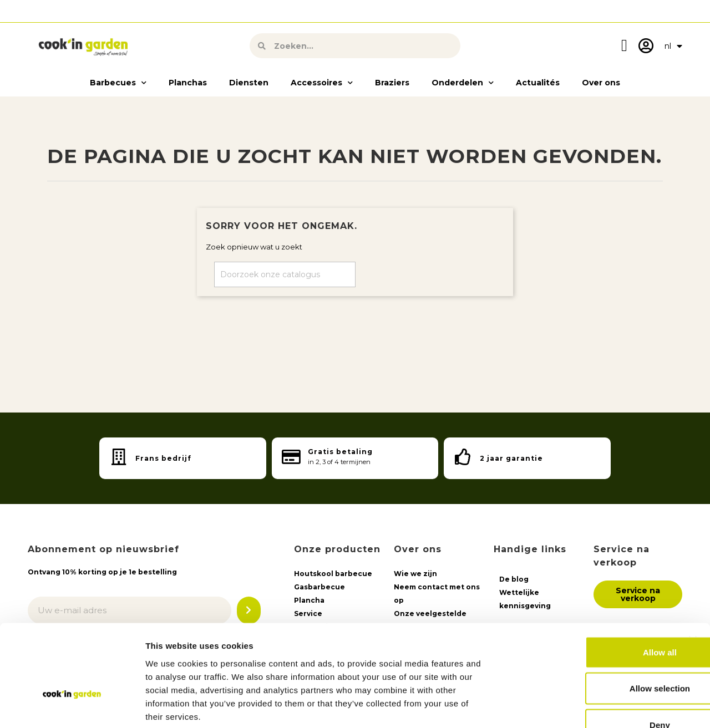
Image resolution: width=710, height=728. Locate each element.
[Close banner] (693, 571)
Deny (589, 655)
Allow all (589, 582)
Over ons (601, 81)
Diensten (249, 81)
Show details (582, 706)
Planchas (188, 81)
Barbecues (118, 81)
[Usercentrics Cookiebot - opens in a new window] (72, 706)
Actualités (538, 81)
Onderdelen (463, 81)
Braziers (392, 81)
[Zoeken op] (285, 273)
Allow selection (589, 619)
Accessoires (322, 81)
